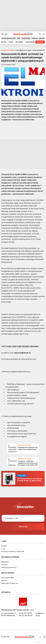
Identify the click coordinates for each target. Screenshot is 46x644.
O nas (3, 549)
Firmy (11, 42)
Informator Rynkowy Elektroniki (13, 551)
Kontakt (4, 546)
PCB (19, 38)
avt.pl (38, 615)
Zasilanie (35, 38)
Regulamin (5, 562)
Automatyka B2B (7, 578)
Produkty (19, 42)
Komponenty (26, 38)
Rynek (4, 42)
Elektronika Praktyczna (10, 583)
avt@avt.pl (40, 613)
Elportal (4, 580)
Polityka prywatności (9, 567)
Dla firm (40, 42)
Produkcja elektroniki (9, 38)
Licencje (4, 565)
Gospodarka (30, 42)
